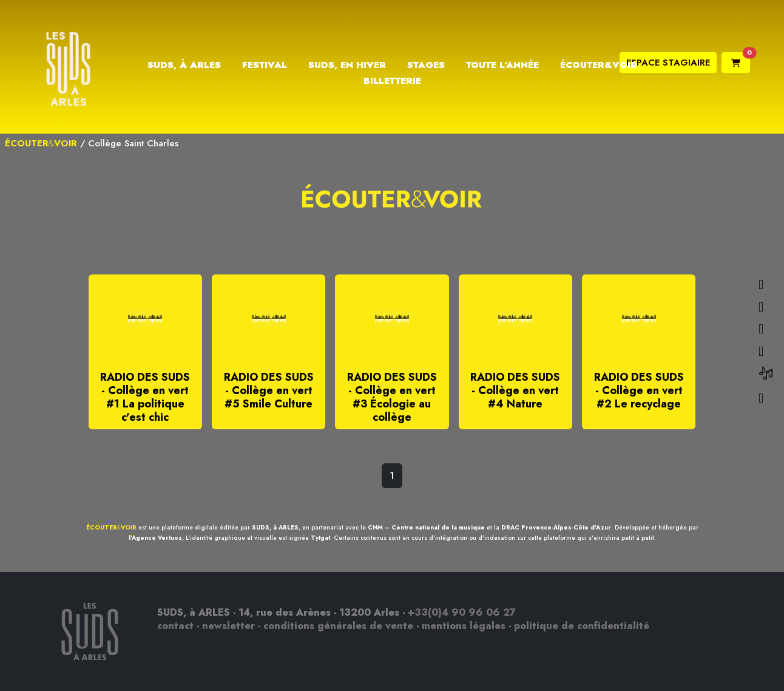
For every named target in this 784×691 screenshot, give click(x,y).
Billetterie (392, 81)
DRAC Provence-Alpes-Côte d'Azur (556, 527)
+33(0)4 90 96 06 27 (462, 612)
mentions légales (464, 626)
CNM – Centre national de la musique (426, 527)
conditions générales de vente (338, 626)
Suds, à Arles (184, 65)
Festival (265, 65)
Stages (426, 65)
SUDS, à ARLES (275, 527)
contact (175, 626)
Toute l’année (502, 65)
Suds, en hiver (347, 65)
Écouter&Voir (599, 65)
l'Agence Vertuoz (155, 538)
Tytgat (320, 538)
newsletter (228, 626)
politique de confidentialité (582, 626)
